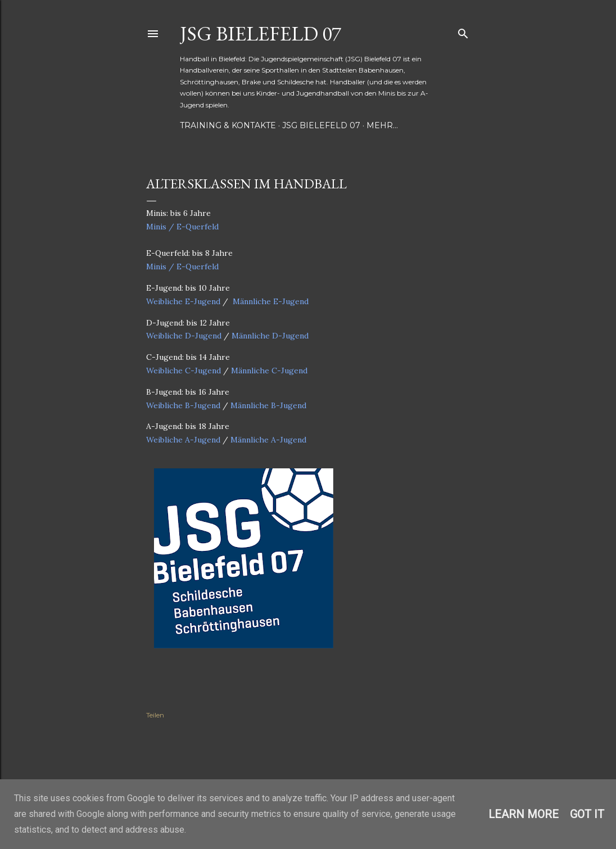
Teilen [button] (155, 715)
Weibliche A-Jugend (183, 440)
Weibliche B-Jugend (183, 405)
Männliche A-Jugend (268, 440)
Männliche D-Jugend (270, 336)
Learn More (524, 814)
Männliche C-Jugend (269, 371)
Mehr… (382, 125)
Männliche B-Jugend (268, 405)
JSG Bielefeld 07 (261, 33)
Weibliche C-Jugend (184, 371)
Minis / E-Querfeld (182, 227)
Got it (587, 814)
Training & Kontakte (228, 125)
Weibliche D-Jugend (184, 336)
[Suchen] (463, 31)
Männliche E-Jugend (271, 301)
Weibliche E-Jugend (183, 301)
